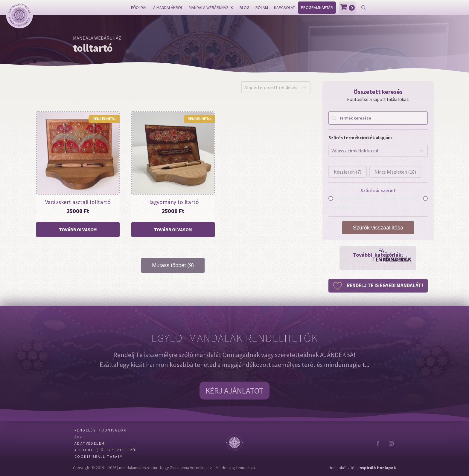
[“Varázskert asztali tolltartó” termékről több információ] (78, 230)
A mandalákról (168, 7)
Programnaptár (317, 7)
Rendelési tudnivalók (100, 430)
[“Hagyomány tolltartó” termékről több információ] (173, 230)
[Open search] (364, 8)
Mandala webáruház (211, 7)
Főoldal (139, 7)
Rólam (262, 7)
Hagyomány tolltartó (173, 202)
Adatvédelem (90, 443)
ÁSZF (80, 437)
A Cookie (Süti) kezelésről (106, 450)
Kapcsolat (284, 7)
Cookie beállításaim (99, 456)
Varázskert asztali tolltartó (78, 202)
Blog (245, 7)
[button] (378, 286)
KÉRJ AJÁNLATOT (234, 391)
